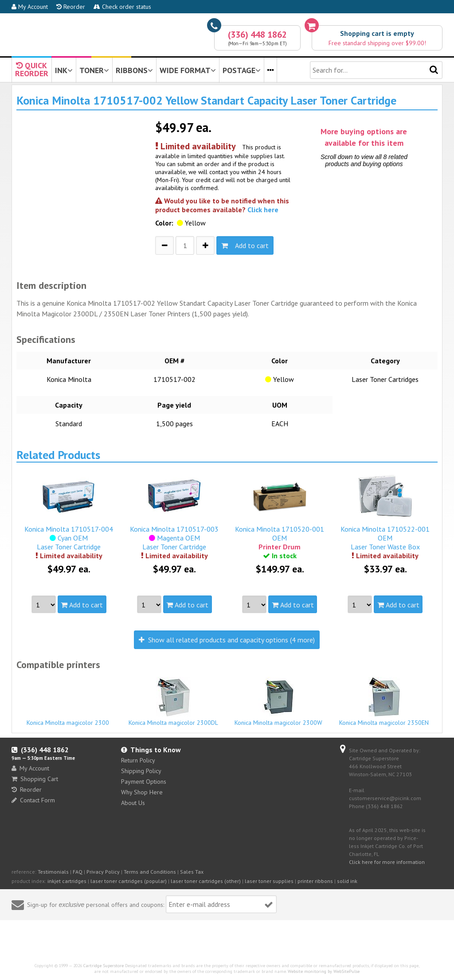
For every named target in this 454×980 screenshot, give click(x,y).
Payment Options (144, 782)
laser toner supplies (269, 881)
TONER (94, 70)
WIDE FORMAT (188, 70)
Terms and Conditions (150, 872)
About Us (133, 803)
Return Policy (138, 760)
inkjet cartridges (67, 881)
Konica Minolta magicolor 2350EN (384, 702)
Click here (263, 210)
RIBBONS (134, 70)
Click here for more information (387, 862)
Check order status (122, 7)
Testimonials (53, 872)
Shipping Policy (141, 771)
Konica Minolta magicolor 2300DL (173, 702)
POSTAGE (242, 70)
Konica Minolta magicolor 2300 (68, 719)
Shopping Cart (35, 779)
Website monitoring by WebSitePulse (324, 971)
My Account (30, 7)
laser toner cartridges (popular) (129, 881)
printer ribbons (315, 881)
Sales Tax (192, 872)
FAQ (78, 872)
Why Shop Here (142, 792)
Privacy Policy (103, 872)
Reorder (71, 7)
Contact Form (33, 800)
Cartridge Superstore (104, 966)
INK (64, 70)
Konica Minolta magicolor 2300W (279, 702)
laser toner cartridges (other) (206, 881)
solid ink (347, 881)
